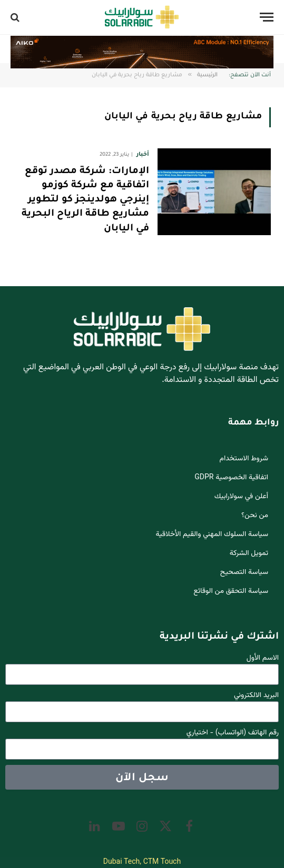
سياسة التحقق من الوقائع (231, 591)
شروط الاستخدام (244, 459)
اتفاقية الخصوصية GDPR (231, 478)
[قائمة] (267, 17)
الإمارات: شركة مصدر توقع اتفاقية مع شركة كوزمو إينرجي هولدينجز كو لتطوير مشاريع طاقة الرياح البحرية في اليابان (85, 200)
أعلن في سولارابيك (241, 497)
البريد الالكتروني (256, 696)
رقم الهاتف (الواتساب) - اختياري (233, 733)
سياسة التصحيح (244, 572)
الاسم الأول (263, 658)
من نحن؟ (255, 516)
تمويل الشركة (249, 553)
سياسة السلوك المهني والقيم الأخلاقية (212, 534)
